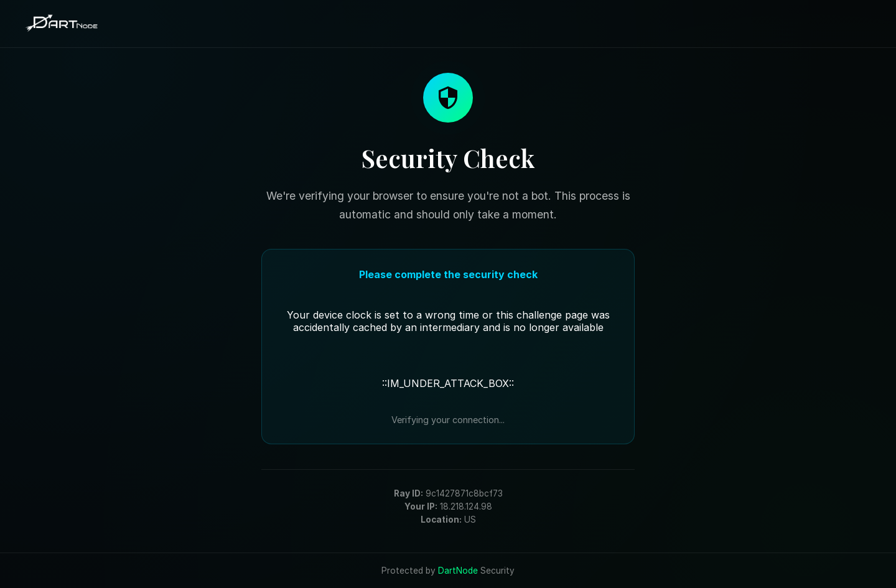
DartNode (458, 571)
